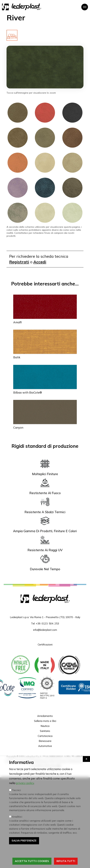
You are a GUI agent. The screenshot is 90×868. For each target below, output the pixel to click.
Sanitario (45, 731)
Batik (17, 357)
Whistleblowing (39, 761)
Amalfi (18, 322)
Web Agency (52, 766)
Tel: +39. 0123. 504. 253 (45, 624)
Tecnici (16, 818)
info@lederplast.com (45, 630)
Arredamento (45, 716)
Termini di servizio (58, 761)
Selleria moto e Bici (45, 721)
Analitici (17, 844)
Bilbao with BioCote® (28, 392)
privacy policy (25, 811)
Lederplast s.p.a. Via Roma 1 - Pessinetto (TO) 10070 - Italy (45, 617)
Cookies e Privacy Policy (17, 761)
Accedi (40, 262)
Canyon (18, 427)
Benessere (45, 741)
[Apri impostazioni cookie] (86, 787)
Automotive (45, 746)
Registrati (19, 262)
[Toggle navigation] (85, 7)
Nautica (45, 726)
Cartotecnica (45, 736)
